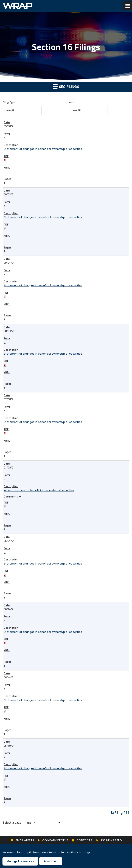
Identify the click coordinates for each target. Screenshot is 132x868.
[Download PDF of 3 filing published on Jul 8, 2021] (5, 507)
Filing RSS (120, 813)
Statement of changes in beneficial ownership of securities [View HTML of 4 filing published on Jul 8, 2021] (43, 422)
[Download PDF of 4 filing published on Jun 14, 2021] (5, 643)
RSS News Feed (111, 840)
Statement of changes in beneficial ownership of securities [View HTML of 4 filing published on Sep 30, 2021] (43, 149)
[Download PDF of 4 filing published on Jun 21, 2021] (5, 575)
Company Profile (55, 840)
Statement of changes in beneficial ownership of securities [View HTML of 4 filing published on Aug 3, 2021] (43, 354)
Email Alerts (25, 840)
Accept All (51, 861)
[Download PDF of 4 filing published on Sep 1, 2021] (5, 297)
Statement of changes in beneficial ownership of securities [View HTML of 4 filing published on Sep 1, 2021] (43, 285)
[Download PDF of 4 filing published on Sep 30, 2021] (5, 160)
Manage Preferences (20, 861)
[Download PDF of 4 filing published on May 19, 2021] (5, 780)
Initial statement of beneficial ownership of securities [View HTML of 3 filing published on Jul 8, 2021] (39, 490)
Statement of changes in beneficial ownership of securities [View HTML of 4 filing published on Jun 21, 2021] (43, 564)
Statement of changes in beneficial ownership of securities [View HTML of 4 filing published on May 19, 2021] (43, 768)
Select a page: (12, 822)
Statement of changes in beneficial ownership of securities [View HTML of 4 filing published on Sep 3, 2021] (43, 217)
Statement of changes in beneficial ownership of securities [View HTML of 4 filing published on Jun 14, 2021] (43, 632)
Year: (72, 102)
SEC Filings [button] (66, 86)
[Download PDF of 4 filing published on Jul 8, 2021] (5, 433)
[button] (128, 6)
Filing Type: (9, 102)
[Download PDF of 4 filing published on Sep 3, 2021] (5, 228)
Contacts (84, 840)
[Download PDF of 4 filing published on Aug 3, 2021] (5, 365)
